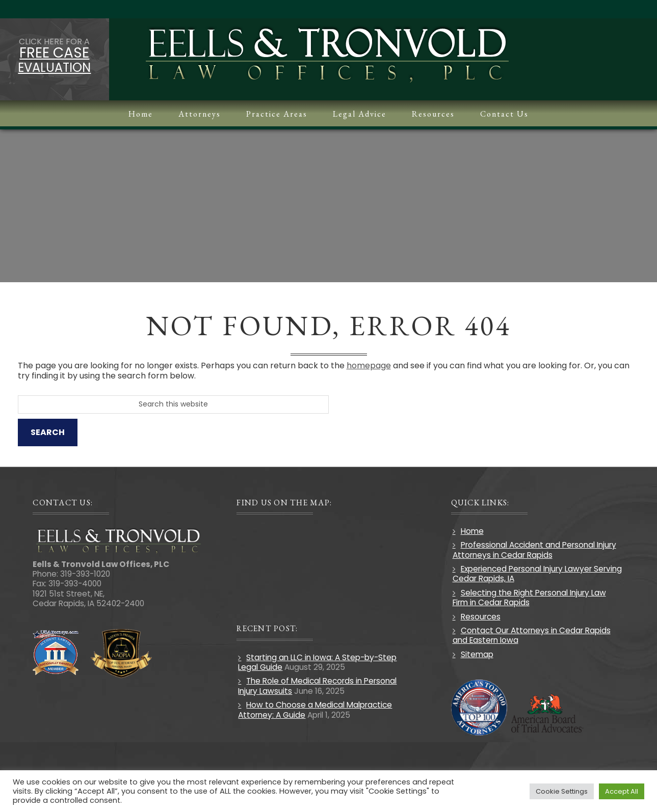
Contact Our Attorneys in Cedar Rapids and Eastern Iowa (532, 635)
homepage (369, 366)
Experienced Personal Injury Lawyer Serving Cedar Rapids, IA (537, 574)
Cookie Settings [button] (562, 791)
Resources (481, 617)
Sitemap (477, 654)
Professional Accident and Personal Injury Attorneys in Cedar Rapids (534, 550)
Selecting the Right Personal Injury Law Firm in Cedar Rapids (529, 598)
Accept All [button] (622, 791)
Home (472, 531)
